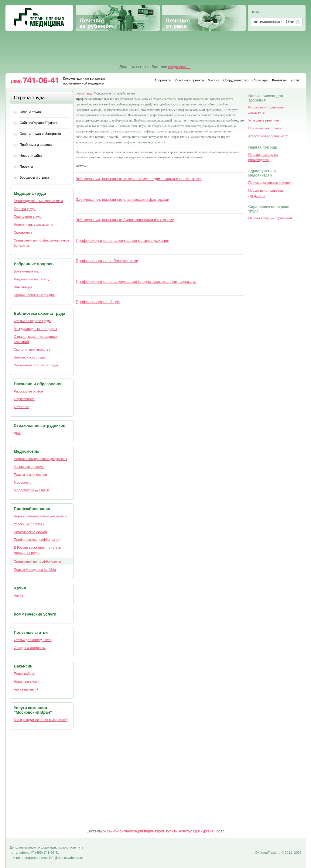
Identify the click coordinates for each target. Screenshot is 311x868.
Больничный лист (27, 271)
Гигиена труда (25, 209)
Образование (24, 399)
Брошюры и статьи (34, 177)
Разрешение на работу (32, 279)
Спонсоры (260, 80)
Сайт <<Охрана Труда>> (39, 123)
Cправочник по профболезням (38, 561)
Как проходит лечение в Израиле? (41, 720)
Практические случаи (31, 475)
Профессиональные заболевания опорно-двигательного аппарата (136, 281)
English (296, 80)
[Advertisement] (156, 48)
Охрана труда (30, 112)
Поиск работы (25, 674)
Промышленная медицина (39, 18)
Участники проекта (189, 80)
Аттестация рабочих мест (268, 136)
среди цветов (179, 67)
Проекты (26, 166)
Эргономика (23, 232)
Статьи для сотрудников (33, 640)
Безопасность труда (29, 357)
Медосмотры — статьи (32, 490)
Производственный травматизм (38, 201)
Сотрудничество (236, 80)
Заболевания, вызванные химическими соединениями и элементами (139, 179)
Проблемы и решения (37, 145)
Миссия (214, 80)
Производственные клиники (270, 183)
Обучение (22, 407)
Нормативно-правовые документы (41, 459)
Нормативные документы (34, 225)
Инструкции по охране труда (36, 365)
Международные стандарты (36, 329)
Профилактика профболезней (37, 540)
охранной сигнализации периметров (133, 831)
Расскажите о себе (29, 391)
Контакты (279, 80)
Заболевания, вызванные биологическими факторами (125, 220)
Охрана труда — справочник (270, 218)
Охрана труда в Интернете (40, 134)
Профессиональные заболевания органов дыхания (123, 240)
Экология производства (32, 349)
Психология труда (28, 217)
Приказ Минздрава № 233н (35, 570)
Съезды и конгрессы (30, 648)
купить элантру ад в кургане (190, 831)
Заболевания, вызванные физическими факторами (123, 199)
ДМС (18, 433)
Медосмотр (23, 482)
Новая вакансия (26, 681)
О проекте (163, 80)
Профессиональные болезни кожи (107, 261)
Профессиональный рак (98, 302)
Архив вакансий (26, 689)
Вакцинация (23, 287)
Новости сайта (31, 156)
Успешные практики (29, 467)
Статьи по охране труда (32, 321)
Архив (19, 595)
